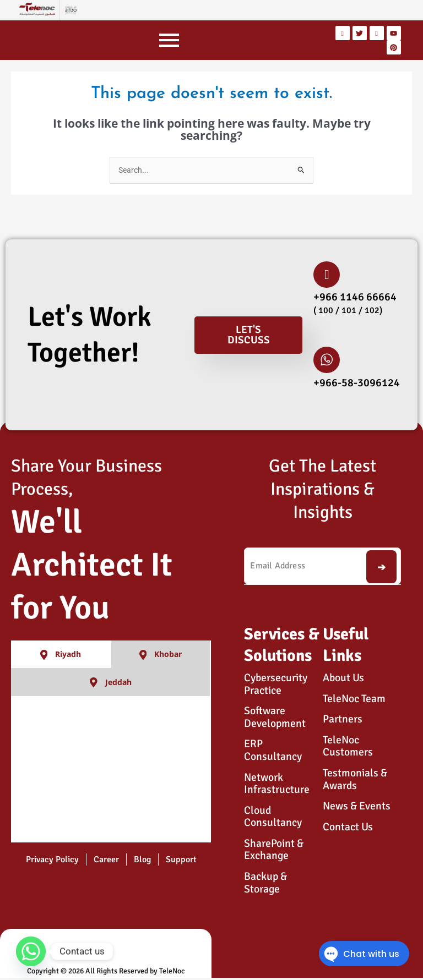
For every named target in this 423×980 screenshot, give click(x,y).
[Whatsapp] (31, 951)
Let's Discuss (249, 335)
